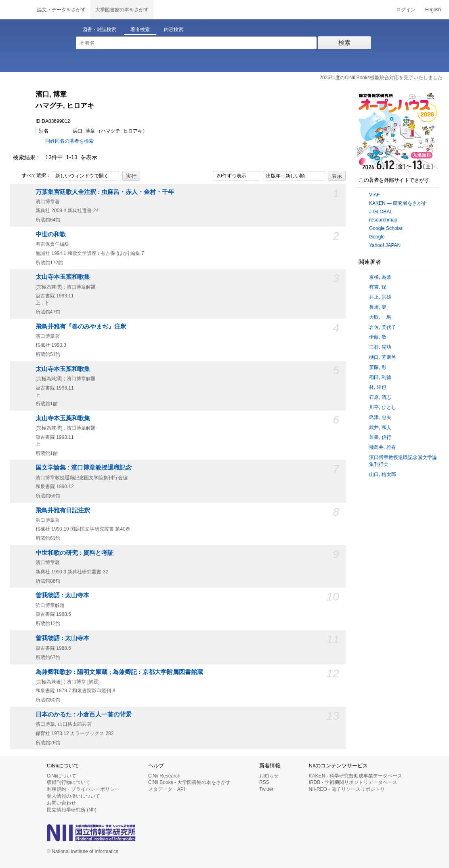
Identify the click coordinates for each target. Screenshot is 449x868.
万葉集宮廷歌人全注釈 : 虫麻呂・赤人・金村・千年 (105, 192)
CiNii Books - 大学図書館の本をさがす (190, 782)
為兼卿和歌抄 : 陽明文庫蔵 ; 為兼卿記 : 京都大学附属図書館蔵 (119, 672)
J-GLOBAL (381, 212)
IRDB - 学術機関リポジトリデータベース (353, 782)
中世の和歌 (51, 234)
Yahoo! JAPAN (385, 245)
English (433, 10)
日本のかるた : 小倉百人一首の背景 (84, 714)
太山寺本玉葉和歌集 (63, 277)
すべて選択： (32, 176)
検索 (344, 43)
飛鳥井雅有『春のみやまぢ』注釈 (81, 327)
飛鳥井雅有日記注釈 (63, 510)
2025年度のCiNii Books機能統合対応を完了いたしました (381, 78)
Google (377, 237)
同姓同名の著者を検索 (69, 141)
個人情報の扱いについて (73, 796)
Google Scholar (386, 228)
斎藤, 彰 (378, 367)
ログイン (406, 10)
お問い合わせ (61, 803)
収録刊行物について (69, 782)
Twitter (266, 789)
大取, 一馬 (380, 317)
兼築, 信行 (380, 437)
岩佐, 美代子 (383, 327)
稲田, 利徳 (380, 377)
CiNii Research (164, 776)
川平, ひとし (383, 407)
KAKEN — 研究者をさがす (398, 203)
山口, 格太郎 (383, 474)
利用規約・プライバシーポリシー (83, 789)
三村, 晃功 (380, 347)
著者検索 (140, 29)
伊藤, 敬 (378, 337)
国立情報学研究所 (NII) (72, 810)
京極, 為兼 (380, 277)
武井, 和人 (380, 428)
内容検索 (174, 29)
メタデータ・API (167, 789)
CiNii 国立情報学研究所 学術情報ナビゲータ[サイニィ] (16, 10)
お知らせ (269, 776)
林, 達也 (378, 387)
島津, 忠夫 (380, 417)
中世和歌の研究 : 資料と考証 (74, 553)
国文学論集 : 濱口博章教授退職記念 (84, 468)
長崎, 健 (378, 307)
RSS (264, 782)
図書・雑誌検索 (99, 29)
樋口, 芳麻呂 (383, 357)
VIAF (375, 195)
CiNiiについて (62, 776)
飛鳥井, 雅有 (383, 447)
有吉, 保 (378, 287)
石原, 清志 (380, 397)
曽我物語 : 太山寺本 (62, 595)
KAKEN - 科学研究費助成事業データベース (356, 776)
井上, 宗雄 (380, 297)
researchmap (383, 220)
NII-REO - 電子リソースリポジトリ (347, 789)
